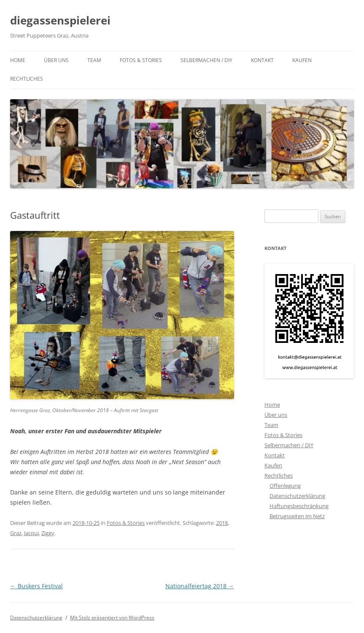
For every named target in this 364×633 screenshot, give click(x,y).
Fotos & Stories (141, 60)
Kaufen (302, 60)
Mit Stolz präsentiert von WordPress (112, 618)
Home (18, 60)
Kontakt (262, 60)
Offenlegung (285, 486)
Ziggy (48, 533)
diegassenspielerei (60, 20)
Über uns (56, 60)
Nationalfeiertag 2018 (200, 586)
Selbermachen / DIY (206, 60)
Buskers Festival (36, 586)
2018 (222, 523)
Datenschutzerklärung (297, 496)
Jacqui (31, 533)
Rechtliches (27, 79)
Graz (16, 533)
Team (94, 60)
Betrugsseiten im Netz (297, 516)
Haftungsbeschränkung (299, 506)
